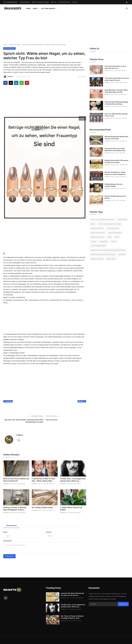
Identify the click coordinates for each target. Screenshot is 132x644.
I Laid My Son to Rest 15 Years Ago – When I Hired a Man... (44, 480)
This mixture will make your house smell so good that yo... (117, 79)
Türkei (93, 224)
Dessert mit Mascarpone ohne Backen (115, 197)
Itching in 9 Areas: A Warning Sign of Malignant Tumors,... (15, 509)
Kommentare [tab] (12, 525)
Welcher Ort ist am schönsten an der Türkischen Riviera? (108, 250)
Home (28, 8)
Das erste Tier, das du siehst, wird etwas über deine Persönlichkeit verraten (24, 421)
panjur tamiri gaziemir (115, 233)
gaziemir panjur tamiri (98, 237)
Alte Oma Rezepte (15, 45)
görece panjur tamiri (97, 228)
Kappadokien (104, 241)
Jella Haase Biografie (97, 259)
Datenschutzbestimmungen (40, 2)
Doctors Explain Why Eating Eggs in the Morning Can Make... (116, 103)
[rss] (6, 598)
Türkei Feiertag (122, 219)
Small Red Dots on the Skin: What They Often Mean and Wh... (116, 91)
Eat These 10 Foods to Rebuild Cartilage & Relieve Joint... (72, 617)
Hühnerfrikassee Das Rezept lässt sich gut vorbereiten (116, 138)
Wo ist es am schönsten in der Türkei (110, 224)
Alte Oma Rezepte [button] (49, 9)
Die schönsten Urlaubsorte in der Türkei (103, 254)
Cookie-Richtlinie (25, 2)
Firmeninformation (64, 2)
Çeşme (117, 237)
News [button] (36, 9)
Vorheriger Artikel (36, 416)
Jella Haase (122, 254)
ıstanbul (93, 241)
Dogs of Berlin (111, 259)
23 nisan (114, 241)
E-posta (49, 532)
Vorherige (8, 401)
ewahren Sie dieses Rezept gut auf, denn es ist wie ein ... (72, 594)
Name (5, 532)
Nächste (82, 401)
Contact (75, 2)
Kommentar (7, 541)
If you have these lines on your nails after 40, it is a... (115, 67)
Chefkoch (20, 435)
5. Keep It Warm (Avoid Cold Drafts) (71, 509)
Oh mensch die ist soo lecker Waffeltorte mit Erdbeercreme (115, 149)
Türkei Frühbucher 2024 (98, 246)
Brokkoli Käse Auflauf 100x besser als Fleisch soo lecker (117, 161)
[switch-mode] (127, 2)
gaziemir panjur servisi (98, 233)
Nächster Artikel (53, 416)
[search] (127, 8)
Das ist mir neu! (52, 420)
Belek (110, 237)
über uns (54, 2)
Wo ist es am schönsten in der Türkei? (102, 219)
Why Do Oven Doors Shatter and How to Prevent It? (16, 480)
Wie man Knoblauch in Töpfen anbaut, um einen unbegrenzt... (116, 173)
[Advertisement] (62, 29)
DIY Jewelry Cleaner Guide (42, 507)
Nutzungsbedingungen (10, 2)
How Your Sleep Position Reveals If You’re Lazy (116, 115)
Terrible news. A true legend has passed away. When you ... (73, 480)
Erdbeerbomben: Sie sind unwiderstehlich (113, 185)
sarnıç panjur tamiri (113, 228)
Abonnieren (123, 604)
